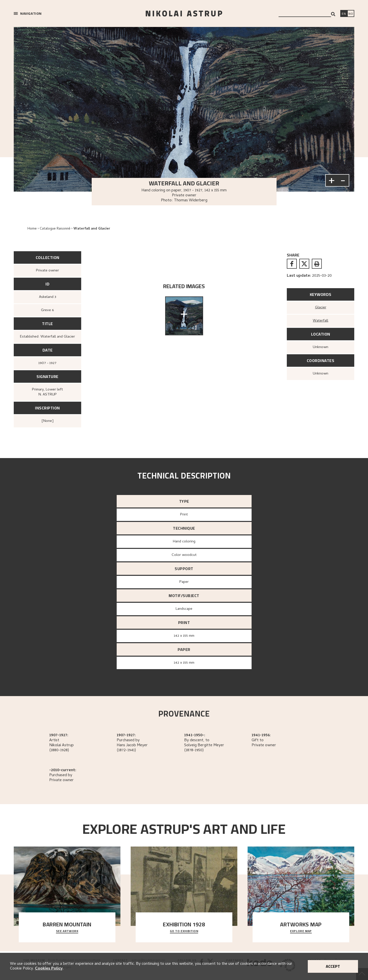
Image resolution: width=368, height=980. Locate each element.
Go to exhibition (184, 931)
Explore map (301, 931)
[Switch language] (344, 14)
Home (32, 229)
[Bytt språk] (351, 14)
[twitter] (304, 264)
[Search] (333, 14)
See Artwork (67, 931)
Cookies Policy (49, 969)
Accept (333, 966)
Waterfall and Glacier (92, 229)
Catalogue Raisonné (55, 229)
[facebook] (292, 264)
